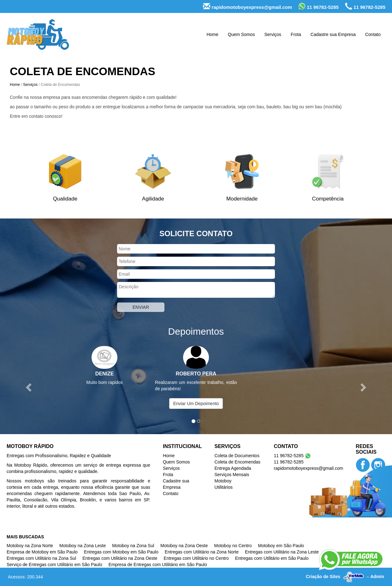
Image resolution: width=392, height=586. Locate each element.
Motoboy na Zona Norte (30, 546)
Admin (377, 577)
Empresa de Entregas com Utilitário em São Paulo (158, 565)
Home (212, 34)
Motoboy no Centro (233, 546)
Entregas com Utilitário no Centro (196, 558)
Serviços (273, 34)
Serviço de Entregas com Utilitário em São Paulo (54, 565)
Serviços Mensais (232, 475)
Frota (296, 34)
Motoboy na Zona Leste (83, 546)
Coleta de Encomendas (237, 462)
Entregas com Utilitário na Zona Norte (202, 552)
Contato (373, 34)
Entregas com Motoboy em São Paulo (121, 552)
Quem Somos (241, 34)
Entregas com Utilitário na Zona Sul (41, 558)
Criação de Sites (323, 577)
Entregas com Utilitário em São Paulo (272, 558)
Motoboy (223, 481)
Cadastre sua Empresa (333, 34)
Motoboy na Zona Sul (133, 546)
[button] (29, 387)
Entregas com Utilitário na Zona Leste (282, 552)
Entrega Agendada (233, 468)
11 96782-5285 (318, 6)
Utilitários (223, 487)
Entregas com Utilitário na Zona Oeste (120, 558)
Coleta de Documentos (237, 456)
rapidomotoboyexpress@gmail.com (247, 6)
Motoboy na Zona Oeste (184, 546)
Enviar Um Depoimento (196, 404)
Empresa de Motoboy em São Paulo (42, 552)
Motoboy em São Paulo (281, 546)
